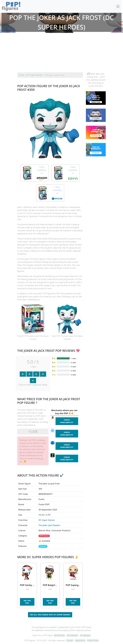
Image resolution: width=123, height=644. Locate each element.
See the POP (27, 602)
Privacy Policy (93, 640)
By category (85, 635)
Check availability (67, 421)
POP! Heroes (44, 536)
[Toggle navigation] (118, 6)
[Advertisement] (61, 53)
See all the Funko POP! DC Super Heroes (50, 615)
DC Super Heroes (47, 520)
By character (72, 635)
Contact (70, 640)
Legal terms (80, 640)
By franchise (59, 635)
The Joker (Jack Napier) (49, 525)
